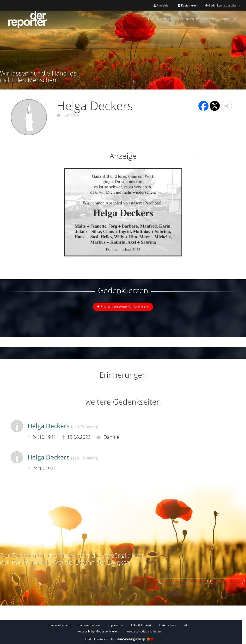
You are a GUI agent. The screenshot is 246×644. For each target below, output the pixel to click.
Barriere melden (89, 625)
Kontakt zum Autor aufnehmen (183, 581)
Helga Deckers (63, 426)
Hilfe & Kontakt (141, 625)
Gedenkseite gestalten (223, 5)
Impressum (115, 625)
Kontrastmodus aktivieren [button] (144, 631)
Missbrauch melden (227, 581)
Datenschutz (168, 625)
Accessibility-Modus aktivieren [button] (98, 631)
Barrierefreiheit (59, 625)
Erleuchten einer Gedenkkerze (123, 307)
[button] (226, 106)
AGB (187, 625)
